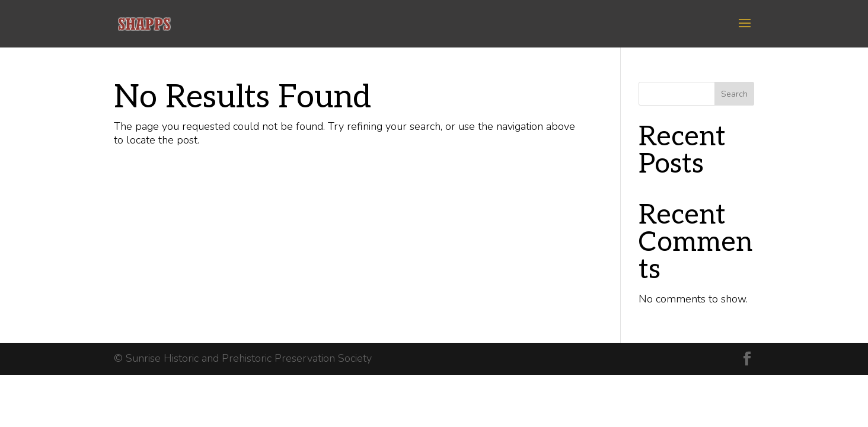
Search (734, 94)
